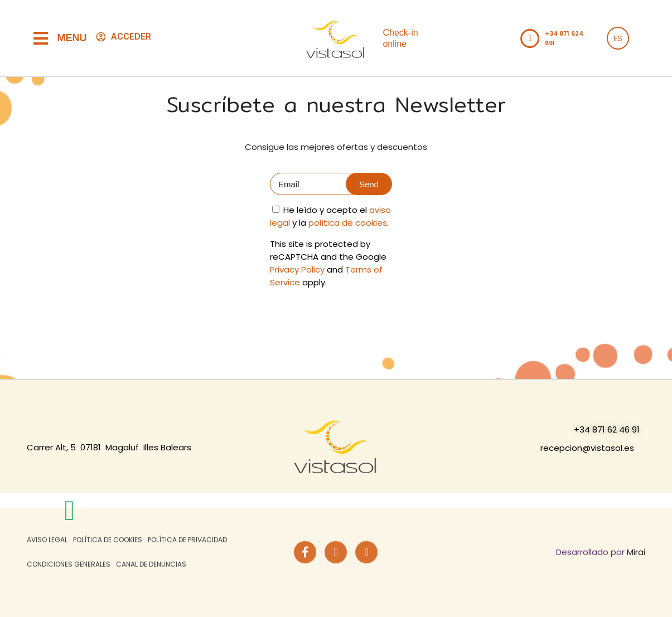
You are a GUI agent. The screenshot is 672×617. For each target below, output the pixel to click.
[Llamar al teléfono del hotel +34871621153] (530, 38)
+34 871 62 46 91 (607, 429)
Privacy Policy (297, 269)
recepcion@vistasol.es (587, 448)
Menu (72, 38)
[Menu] (41, 38)
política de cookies (348, 223)
